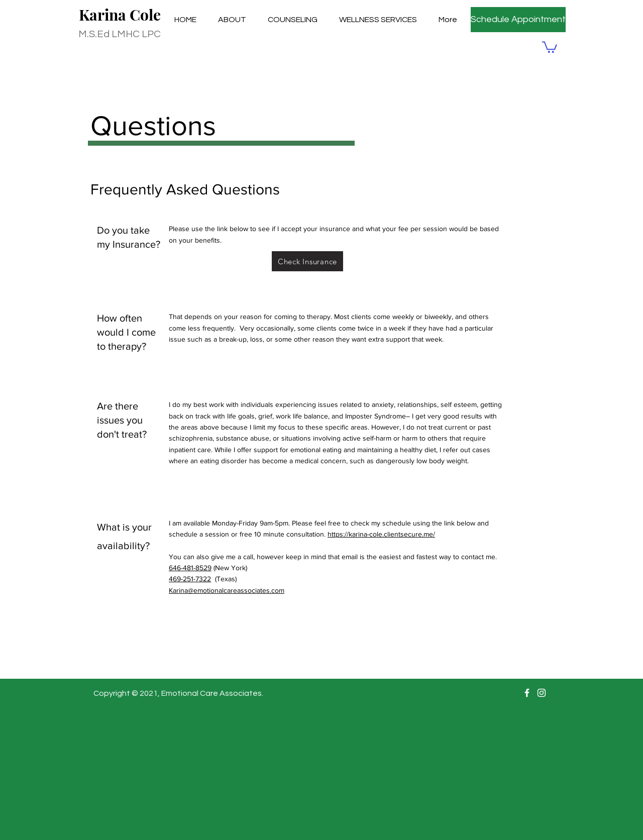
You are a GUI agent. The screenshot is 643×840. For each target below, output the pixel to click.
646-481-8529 (190, 568)
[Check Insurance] (307, 261)
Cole (145, 15)
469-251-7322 (190, 579)
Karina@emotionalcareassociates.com (227, 590)
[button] (550, 46)
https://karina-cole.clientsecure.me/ (381, 534)
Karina (104, 15)
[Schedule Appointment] (518, 20)
